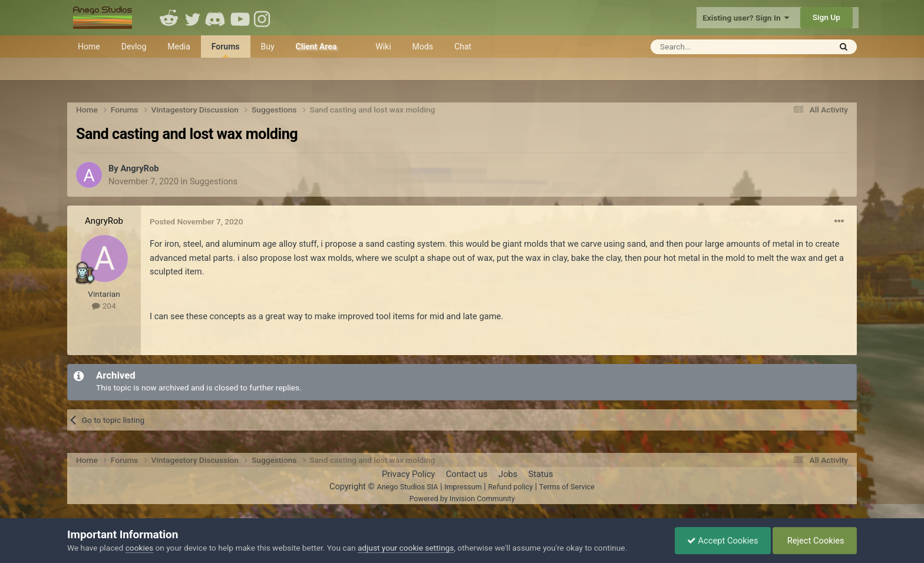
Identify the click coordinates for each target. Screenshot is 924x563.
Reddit (169, 18)
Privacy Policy (408, 474)
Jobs (508, 474)
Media (179, 47)
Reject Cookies (815, 541)
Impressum (463, 487)
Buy (268, 47)
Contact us (467, 474)
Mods (423, 47)
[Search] (712, 47)
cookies (139, 548)
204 (104, 306)
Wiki (383, 47)
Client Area (316, 47)
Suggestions (214, 181)
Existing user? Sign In (746, 18)
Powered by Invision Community (462, 499)
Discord (216, 18)
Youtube (240, 18)
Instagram (263, 18)
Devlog (134, 47)
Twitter (193, 18)
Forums (226, 50)
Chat (463, 47)
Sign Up (826, 17)
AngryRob (139, 168)
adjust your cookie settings (406, 548)
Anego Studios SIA (407, 487)
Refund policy (510, 487)
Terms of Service (567, 487)
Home (89, 47)
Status (541, 474)
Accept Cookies (723, 541)
